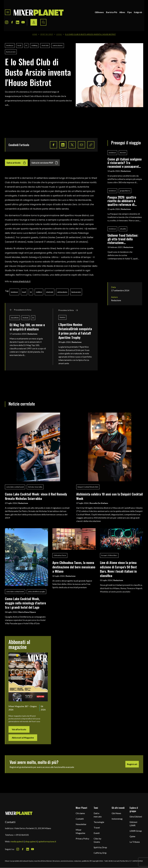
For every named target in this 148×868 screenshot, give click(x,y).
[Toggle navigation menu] (8, 12)
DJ (26, 45)
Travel (97, 828)
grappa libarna (125, 191)
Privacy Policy (82, 839)
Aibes (122, 12)
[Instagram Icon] (7, 22)
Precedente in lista (20, 310)
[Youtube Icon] (23, 22)
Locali (59, 34)
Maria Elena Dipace (27, 612)
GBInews (99, 12)
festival (25, 318)
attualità (123, 229)
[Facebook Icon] (12, 22)
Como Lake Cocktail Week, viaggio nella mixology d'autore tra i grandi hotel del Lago (25, 603)
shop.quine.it (31, 841)
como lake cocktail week (15, 487)
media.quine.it (17, 841)
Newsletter (81, 824)
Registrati (132, 764)
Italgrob (138, 12)
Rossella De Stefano (99, 503)
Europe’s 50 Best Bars (109, 555)
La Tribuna (135, 842)
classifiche (15, 318)
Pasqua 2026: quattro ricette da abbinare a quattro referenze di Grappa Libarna (122, 201)
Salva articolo (16, 163)
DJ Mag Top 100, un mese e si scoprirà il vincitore (27, 327)
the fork (123, 153)
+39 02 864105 (22, 835)
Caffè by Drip (100, 853)
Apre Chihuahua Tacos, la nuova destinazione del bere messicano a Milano (74, 567)
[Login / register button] (34, 22)
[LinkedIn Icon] (18, 22)
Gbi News (116, 813)
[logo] (39, 12)
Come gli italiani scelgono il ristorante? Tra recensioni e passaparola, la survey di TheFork (125, 163)
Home (35, 34)
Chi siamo (80, 813)
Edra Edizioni (136, 817)
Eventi (97, 833)
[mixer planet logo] (19, 813)
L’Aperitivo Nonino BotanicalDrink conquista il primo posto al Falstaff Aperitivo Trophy (75, 331)
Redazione (33, 334)
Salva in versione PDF (45, 163)
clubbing (34, 45)
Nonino (62, 317)
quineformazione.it (47, 841)
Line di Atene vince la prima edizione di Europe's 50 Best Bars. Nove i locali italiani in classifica (118, 569)
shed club (45, 45)
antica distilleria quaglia (36, 592)
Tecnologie (99, 822)
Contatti (80, 819)
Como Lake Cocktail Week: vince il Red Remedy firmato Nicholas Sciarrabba (36, 496)
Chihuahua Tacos (60, 555)
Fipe (129, 12)
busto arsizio (11, 52)
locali (19, 45)
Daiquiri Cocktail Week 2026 (88, 487)
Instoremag (117, 819)
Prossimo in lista (68, 310)
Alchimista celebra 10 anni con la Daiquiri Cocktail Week (110, 496)
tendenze (10, 45)
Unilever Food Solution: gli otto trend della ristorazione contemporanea (123, 239)
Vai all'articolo (19, 729)
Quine (132, 836)
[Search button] (43, 22)
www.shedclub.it (22, 281)
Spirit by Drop (47, 34)
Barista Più (112, 12)
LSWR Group (136, 831)
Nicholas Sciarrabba (35, 487)
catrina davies (58, 45)
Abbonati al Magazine (23, 738)
